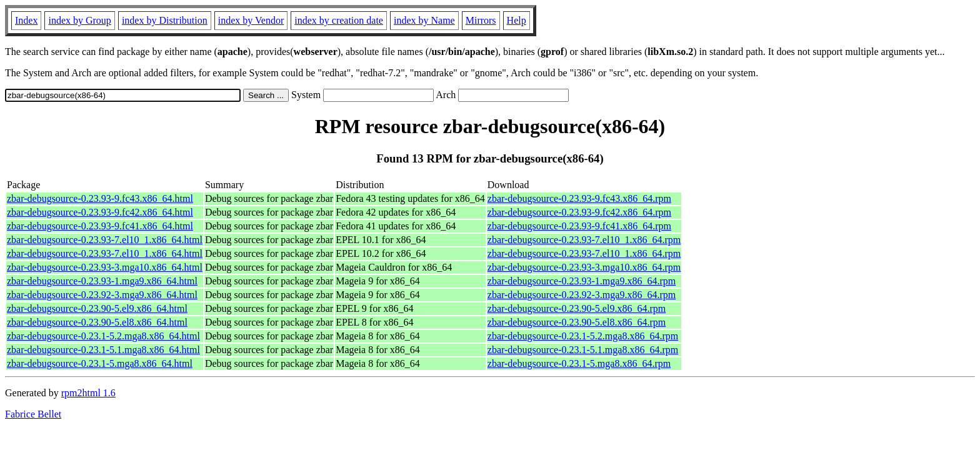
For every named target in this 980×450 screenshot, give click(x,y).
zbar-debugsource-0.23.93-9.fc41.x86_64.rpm (579, 226)
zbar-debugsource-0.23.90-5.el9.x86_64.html (97, 308)
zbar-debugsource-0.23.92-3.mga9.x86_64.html (102, 295)
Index (26, 20)
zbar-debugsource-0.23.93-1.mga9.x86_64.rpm (582, 281)
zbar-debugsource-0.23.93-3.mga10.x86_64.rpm (584, 267)
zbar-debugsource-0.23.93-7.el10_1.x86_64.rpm (584, 240)
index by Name (424, 20)
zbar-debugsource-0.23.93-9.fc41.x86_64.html (100, 226)
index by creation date (339, 20)
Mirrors (481, 20)
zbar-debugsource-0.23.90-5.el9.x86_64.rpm (577, 308)
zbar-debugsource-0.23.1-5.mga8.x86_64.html (100, 363)
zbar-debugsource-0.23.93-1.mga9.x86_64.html (102, 281)
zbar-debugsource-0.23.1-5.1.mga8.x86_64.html (103, 350)
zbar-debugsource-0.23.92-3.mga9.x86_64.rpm (582, 295)
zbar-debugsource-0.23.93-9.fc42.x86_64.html (100, 212)
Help (517, 20)
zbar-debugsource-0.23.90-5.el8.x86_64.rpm (577, 322)
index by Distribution (165, 20)
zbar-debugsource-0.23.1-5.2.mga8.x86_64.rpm (583, 336)
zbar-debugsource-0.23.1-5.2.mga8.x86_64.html (103, 336)
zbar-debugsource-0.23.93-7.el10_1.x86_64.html (105, 240)
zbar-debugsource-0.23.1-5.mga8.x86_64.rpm (579, 363)
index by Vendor (251, 20)
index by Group (79, 20)
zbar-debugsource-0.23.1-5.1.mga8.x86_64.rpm (583, 350)
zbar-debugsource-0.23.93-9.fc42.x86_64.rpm (579, 212)
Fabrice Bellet (33, 414)
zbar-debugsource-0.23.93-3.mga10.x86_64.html (105, 267)
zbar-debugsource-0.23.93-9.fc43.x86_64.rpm (579, 198)
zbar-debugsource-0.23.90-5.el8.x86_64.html (97, 322)
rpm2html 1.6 (88, 393)
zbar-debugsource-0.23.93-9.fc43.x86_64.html (100, 198)
